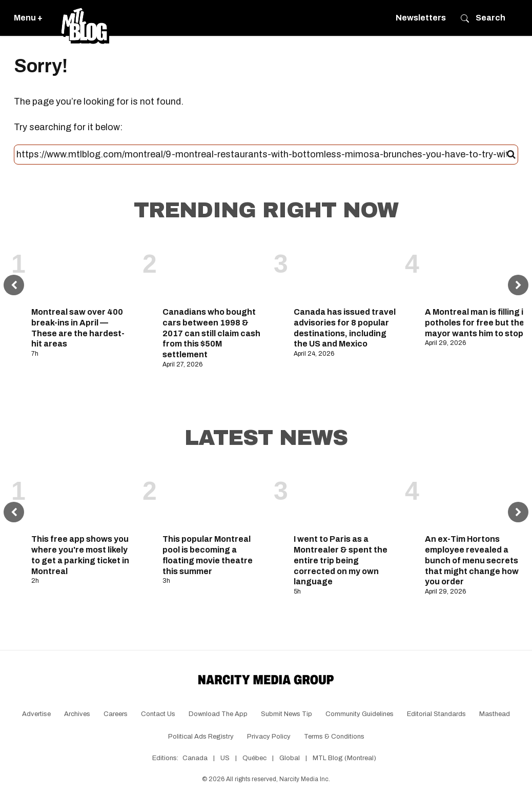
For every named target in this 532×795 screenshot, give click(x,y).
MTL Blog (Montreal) (344, 758)
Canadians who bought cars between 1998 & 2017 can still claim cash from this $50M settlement (211, 333)
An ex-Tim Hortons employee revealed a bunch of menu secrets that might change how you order (472, 560)
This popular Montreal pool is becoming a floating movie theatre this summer (208, 555)
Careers (116, 714)
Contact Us (158, 714)
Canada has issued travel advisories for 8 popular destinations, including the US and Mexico (345, 328)
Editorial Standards (436, 714)
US (225, 758)
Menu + (28, 18)
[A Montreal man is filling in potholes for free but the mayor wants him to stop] (477, 270)
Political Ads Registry (201, 737)
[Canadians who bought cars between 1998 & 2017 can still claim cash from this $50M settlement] (214, 270)
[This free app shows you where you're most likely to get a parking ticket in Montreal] (83, 497)
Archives (77, 714)
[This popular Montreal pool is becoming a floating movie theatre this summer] (214, 497)
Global (290, 758)
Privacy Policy (269, 737)
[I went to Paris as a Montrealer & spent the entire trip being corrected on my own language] (345, 497)
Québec (254, 758)
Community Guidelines (360, 714)
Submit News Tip (287, 714)
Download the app (218, 714)
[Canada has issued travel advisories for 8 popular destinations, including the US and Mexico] (345, 270)
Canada (195, 758)
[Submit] (511, 155)
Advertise (36, 714)
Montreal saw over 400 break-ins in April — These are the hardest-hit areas (78, 328)
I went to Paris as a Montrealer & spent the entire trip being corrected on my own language (341, 560)
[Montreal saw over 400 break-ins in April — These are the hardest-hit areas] (83, 270)
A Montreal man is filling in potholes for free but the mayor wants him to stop (477, 323)
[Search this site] (262, 155)
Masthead (495, 714)
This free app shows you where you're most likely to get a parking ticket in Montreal (80, 555)
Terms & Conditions (334, 737)
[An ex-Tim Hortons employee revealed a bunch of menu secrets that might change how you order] (477, 497)
